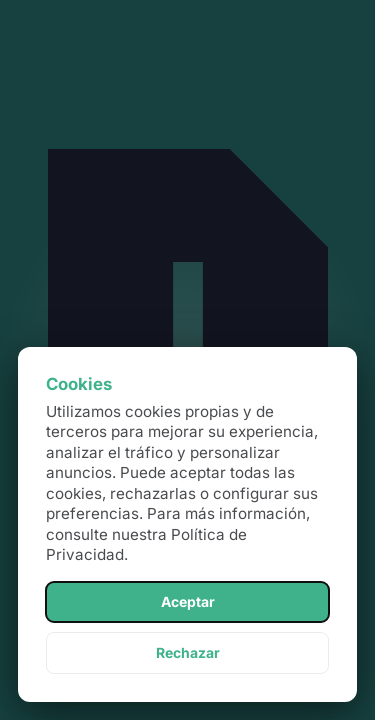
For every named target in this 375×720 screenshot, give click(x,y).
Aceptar (188, 601)
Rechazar (188, 652)
